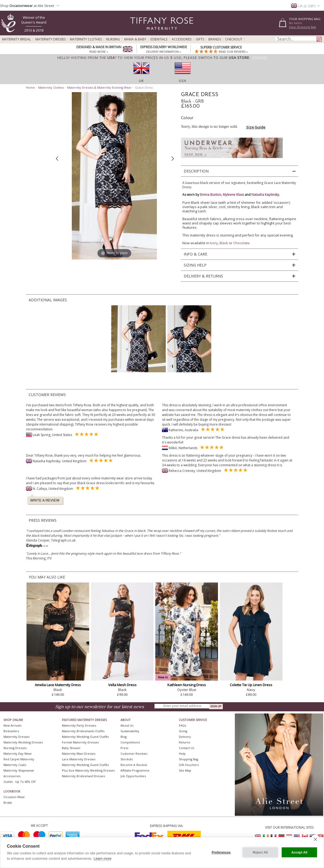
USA (183, 81)
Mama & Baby (135, 39)
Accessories (182, 39)
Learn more (103, 858)
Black (224, 243)
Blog (124, 737)
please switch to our (216, 58)
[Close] (260, 58)
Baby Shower (71, 748)
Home (30, 87)
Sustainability (130, 731)
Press (124, 748)
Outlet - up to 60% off (19, 782)
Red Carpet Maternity (19, 759)
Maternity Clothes (86, 39)
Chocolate (241, 243)
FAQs (182, 725)
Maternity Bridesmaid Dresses (83, 776)
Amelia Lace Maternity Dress (58, 685)
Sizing (183, 731)
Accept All (299, 852)
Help (182, 754)
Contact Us (187, 748)
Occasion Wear (14, 797)
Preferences (221, 852)
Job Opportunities (133, 776)
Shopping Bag (189, 759)
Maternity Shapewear (19, 770)
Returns (184, 742)
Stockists (127, 759)
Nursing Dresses (15, 748)
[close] (315, 839)
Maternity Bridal (17, 39)
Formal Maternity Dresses (80, 742)
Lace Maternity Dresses (79, 759)
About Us (127, 725)
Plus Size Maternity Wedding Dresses (88, 770)
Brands (215, 39)
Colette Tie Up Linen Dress (251, 685)
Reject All (260, 852)
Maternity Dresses (50, 39)
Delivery (185, 737)
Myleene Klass (233, 195)
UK (142, 81)
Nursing (113, 39)
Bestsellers (11, 731)
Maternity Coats (15, 765)
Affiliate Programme (135, 770)
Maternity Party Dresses (79, 725)
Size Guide (256, 127)
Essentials (159, 39)
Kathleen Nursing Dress (187, 685)
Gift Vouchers (189, 765)
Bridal (8, 803)
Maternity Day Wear (18, 754)
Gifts (200, 39)
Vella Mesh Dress (122, 685)
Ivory (214, 243)
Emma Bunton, (211, 195)
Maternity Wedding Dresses (23, 742)
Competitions (130, 742)
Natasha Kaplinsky (265, 195)
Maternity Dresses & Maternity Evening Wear (99, 87)
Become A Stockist (134, 765)
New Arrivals (12, 725)
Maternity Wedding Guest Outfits (85, 737)
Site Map (185, 770)
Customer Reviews (134, 754)
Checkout (234, 39)
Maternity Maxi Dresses (79, 754)
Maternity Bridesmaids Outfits (83, 731)
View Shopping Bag (302, 27)
